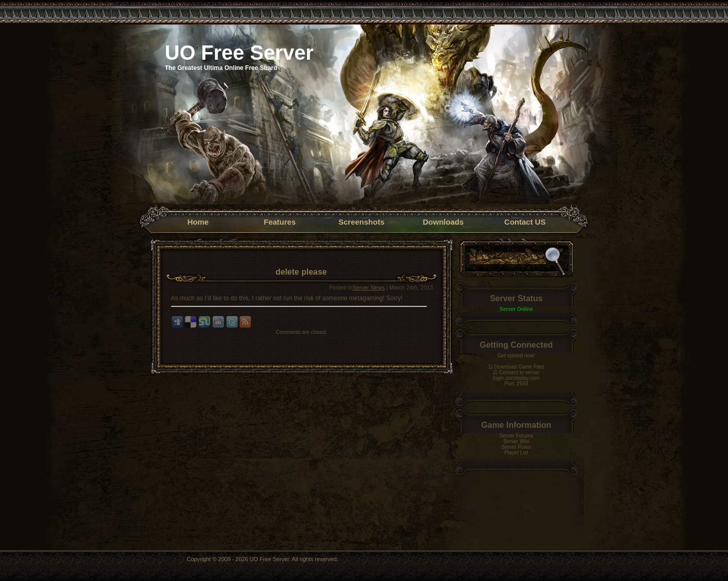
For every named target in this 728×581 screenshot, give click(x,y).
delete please (301, 272)
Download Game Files (519, 367)
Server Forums (516, 436)
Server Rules (516, 447)
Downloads (443, 222)
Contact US (525, 222)
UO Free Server (239, 53)
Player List (516, 453)
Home (198, 222)
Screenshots (361, 222)
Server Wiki (516, 441)
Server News (369, 287)
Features (280, 222)
